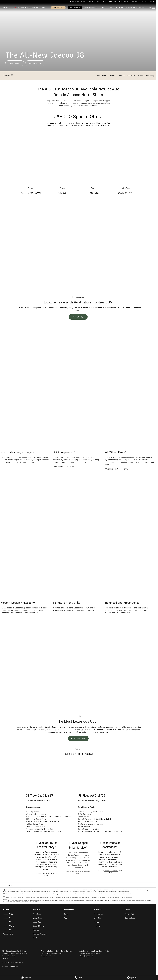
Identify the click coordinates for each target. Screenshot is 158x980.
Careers (97, 922)
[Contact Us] (84, 1)
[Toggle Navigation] (151, 8)
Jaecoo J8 (7, 930)
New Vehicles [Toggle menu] (91, 8)
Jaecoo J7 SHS (8, 926)
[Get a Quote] (15, 63)
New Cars (37, 914)
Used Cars (37, 922)
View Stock (58, 8)
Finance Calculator (40, 934)
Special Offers (39, 926)
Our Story (98, 926)
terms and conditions (48, 873)
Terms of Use (130, 918)
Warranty (150, 75)
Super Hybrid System (135, 8)
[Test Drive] (26, 978)
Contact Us (99, 914)
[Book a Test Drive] (35, 63)
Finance (36, 930)
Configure (131, 75)
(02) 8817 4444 (12, 956)
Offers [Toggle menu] (119, 8)
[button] (78, 37)
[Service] (79, 978)
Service (67, 914)
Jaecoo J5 (7, 918)
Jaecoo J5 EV (8, 914)
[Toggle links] (10, 967)
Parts (66, 918)
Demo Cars (37, 918)
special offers (70, 123)
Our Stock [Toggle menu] (107, 8)
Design (113, 75)
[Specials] (132, 978)
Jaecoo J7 (7, 922)
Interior (122, 75)
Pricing (141, 75)
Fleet (35, 938)
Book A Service (75, 8)
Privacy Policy (130, 914)
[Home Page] (16, 8)
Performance (102, 75)
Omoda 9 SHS (8, 934)
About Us (98, 918)
